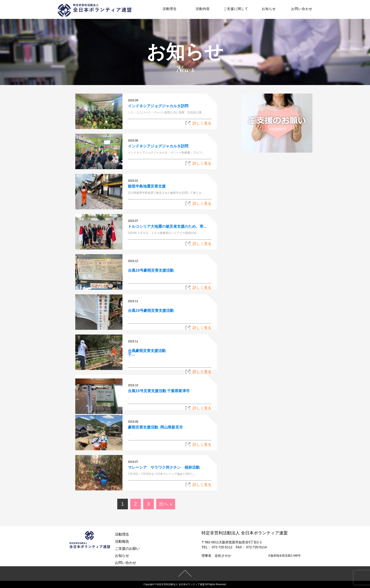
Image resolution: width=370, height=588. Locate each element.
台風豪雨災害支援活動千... (147, 353)
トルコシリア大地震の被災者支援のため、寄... (167, 226)
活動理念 (170, 9)
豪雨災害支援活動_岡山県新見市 (155, 427)
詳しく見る (202, 123)
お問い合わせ (302, 9)
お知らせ (269, 9)
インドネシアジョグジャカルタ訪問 (158, 106)
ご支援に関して (236, 9)
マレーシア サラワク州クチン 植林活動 (164, 467)
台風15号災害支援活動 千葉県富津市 (159, 391)
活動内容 (203, 9)
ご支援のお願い (127, 548)
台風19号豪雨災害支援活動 (151, 270)
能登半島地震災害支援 (147, 186)
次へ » (166, 504)
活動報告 (122, 541)
